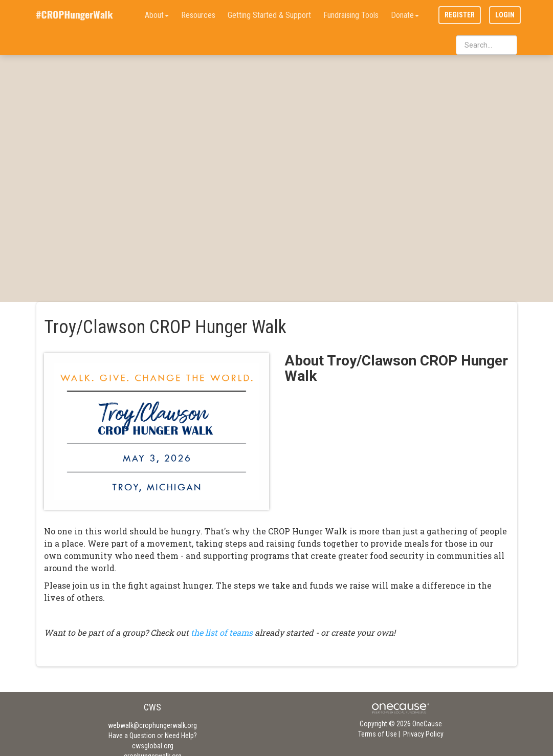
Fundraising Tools (351, 15)
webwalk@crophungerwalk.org (152, 725)
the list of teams (222, 632)
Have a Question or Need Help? (153, 736)
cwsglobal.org (153, 746)
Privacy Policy (423, 734)
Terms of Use (378, 734)
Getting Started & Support (269, 15)
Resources (198, 15)
